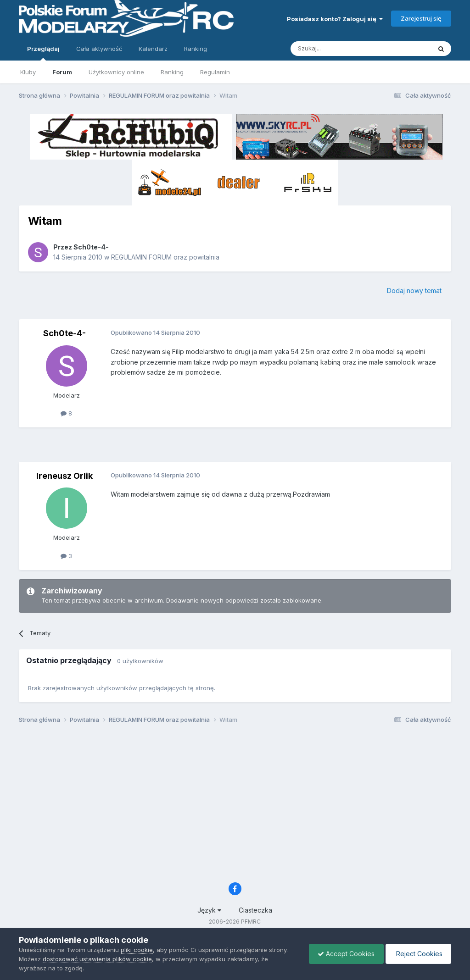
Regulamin (215, 72)
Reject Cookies (417, 954)
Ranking (172, 72)
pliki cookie (137, 950)
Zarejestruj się (421, 18)
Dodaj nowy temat (414, 291)
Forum (62, 72)
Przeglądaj (43, 53)
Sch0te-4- (91, 247)
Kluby (28, 72)
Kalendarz (153, 49)
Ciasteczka (255, 910)
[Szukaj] (338, 49)
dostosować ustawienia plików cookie (97, 959)
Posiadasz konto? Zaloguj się (335, 19)
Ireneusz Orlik (64, 476)
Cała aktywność (99, 49)
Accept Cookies (344, 954)
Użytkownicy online (116, 72)
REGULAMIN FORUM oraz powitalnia (165, 257)
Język (209, 910)
